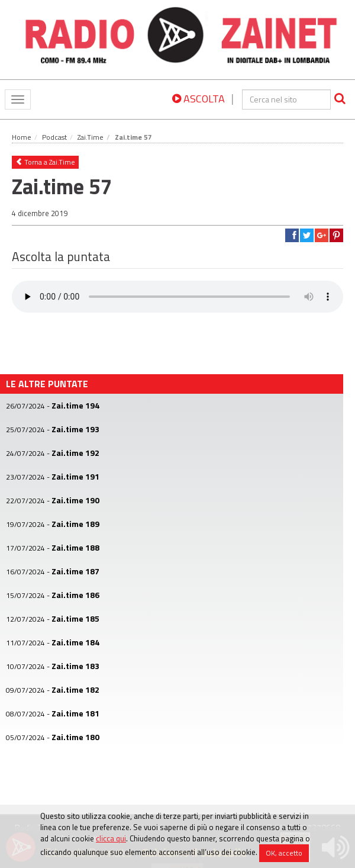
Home (22, 137)
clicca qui (111, 838)
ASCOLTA (199, 99)
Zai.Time (91, 137)
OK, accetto (284, 853)
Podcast (54, 137)
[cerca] (286, 99)
